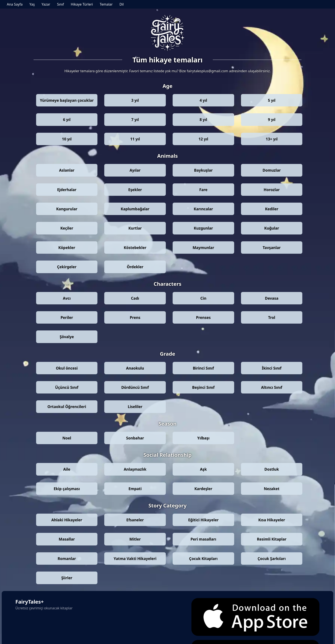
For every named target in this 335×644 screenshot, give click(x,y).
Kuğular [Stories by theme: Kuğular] (272, 228)
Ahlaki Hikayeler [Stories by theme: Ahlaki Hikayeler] (67, 520)
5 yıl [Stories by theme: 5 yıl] (272, 100)
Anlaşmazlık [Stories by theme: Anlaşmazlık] (135, 469)
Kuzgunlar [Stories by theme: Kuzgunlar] (203, 228)
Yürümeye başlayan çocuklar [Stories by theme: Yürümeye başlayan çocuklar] (67, 100)
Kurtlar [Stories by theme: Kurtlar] (135, 228)
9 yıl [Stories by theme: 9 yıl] (272, 119)
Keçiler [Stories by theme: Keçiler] (67, 228)
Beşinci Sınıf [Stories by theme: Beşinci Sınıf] (203, 387)
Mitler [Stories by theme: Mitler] (135, 539)
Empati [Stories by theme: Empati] (135, 489)
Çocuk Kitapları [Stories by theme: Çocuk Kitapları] (203, 559)
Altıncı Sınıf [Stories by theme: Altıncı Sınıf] (272, 387)
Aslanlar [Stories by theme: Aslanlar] (67, 170)
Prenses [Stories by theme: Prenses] (203, 317)
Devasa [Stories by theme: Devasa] (272, 298)
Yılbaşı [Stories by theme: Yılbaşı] (203, 438)
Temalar (106, 4)
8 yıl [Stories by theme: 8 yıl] (203, 119)
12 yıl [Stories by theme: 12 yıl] (203, 139)
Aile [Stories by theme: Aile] (67, 469)
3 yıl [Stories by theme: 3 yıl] (135, 100)
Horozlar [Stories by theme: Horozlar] (272, 190)
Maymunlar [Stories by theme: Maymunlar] (203, 248)
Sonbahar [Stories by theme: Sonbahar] (135, 438)
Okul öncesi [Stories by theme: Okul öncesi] (67, 368)
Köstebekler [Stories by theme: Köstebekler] (135, 248)
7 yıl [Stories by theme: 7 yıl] (135, 119)
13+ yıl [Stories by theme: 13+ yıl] (272, 139)
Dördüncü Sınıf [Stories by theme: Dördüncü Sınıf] (135, 387)
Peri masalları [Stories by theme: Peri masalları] (203, 539)
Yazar (46, 4)
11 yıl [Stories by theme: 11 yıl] (135, 139)
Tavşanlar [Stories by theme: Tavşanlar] (272, 248)
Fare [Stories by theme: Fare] (203, 190)
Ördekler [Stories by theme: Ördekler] (135, 267)
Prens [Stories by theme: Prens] (135, 317)
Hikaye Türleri (82, 4)
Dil (122, 4)
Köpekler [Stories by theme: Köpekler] (67, 248)
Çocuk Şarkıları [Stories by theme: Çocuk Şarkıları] (272, 559)
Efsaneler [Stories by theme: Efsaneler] (135, 520)
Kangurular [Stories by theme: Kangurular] (67, 209)
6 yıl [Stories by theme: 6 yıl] (67, 119)
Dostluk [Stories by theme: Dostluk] (272, 469)
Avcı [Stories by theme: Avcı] (67, 298)
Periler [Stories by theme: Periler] (67, 317)
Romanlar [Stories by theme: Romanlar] (67, 559)
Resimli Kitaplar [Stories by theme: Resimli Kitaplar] (272, 539)
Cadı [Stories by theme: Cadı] (135, 298)
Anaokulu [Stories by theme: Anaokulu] (135, 368)
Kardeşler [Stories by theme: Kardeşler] (203, 489)
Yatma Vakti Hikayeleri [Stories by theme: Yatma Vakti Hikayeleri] (135, 559)
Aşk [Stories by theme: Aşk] (203, 469)
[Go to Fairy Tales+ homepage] (167, 33)
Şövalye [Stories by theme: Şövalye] (67, 337)
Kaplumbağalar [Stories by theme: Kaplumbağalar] (135, 209)
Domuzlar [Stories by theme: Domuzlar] (272, 170)
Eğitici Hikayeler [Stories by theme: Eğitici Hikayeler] (203, 520)
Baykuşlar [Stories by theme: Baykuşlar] (203, 170)
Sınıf (60, 4)
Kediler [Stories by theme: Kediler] (272, 209)
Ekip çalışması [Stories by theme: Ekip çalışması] (67, 489)
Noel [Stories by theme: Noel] (67, 438)
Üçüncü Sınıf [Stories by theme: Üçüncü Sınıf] (67, 387)
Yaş (32, 4)
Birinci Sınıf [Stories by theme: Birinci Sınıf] (203, 368)
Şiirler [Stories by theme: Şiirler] (67, 578)
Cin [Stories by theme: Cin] (203, 298)
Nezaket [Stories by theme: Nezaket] (272, 489)
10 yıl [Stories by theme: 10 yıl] (67, 139)
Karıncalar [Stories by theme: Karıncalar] (203, 209)
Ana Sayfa (15, 4)
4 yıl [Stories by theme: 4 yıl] (203, 100)
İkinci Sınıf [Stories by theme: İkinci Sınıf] (272, 368)
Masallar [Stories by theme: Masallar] (67, 539)
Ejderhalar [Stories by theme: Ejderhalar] (67, 190)
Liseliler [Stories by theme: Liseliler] (135, 407)
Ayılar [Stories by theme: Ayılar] (135, 170)
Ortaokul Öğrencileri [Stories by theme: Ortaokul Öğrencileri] (67, 407)
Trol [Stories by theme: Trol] (272, 317)
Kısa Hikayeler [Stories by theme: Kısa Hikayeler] (272, 520)
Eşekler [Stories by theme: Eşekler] (135, 190)
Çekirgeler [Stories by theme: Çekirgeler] (67, 267)
